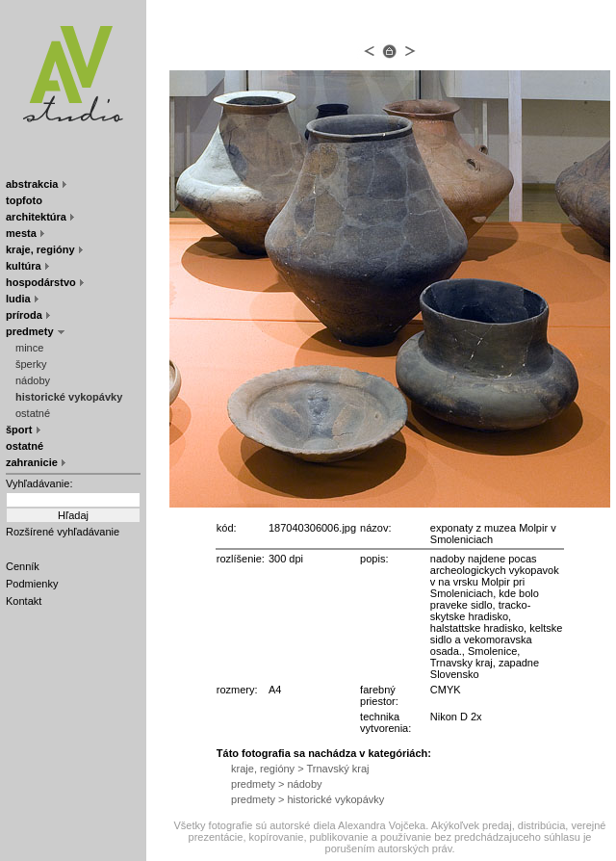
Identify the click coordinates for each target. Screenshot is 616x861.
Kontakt (24, 601)
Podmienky (32, 584)
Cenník (23, 566)
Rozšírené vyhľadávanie (63, 532)
